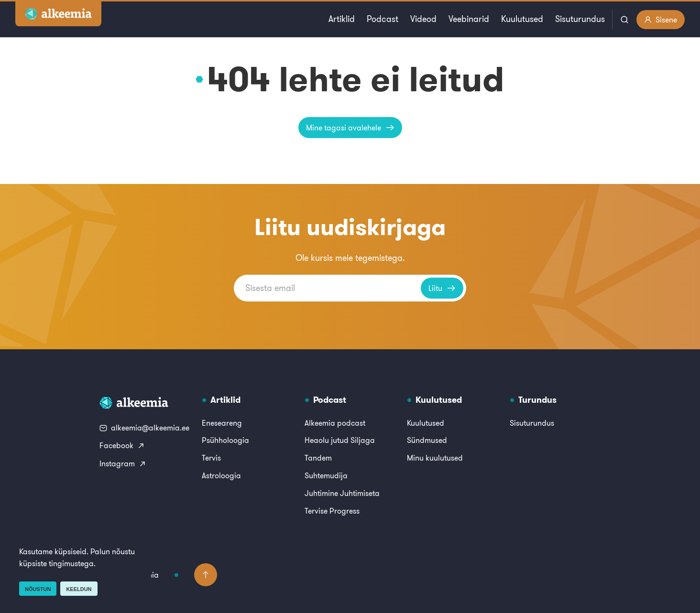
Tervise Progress (332, 511)
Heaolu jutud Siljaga (340, 440)
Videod (423, 19)
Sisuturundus (580, 19)
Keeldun (79, 589)
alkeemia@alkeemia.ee (144, 428)
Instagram (123, 463)
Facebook (122, 445)
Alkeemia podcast (335, 423)
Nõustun (38, 589)
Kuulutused (522, 19)
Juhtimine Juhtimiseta (342, 493)
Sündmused (427, 440)
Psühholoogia (225, 440)
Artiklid (342, 19)
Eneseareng (222, 423)
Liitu (442, 288)
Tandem (318, 458)
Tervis (211, 458)
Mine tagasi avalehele (350, 128)
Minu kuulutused (435, 458)
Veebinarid (469, 19)
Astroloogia (221, 475)
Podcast (383, 19)
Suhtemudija (326, 475)
